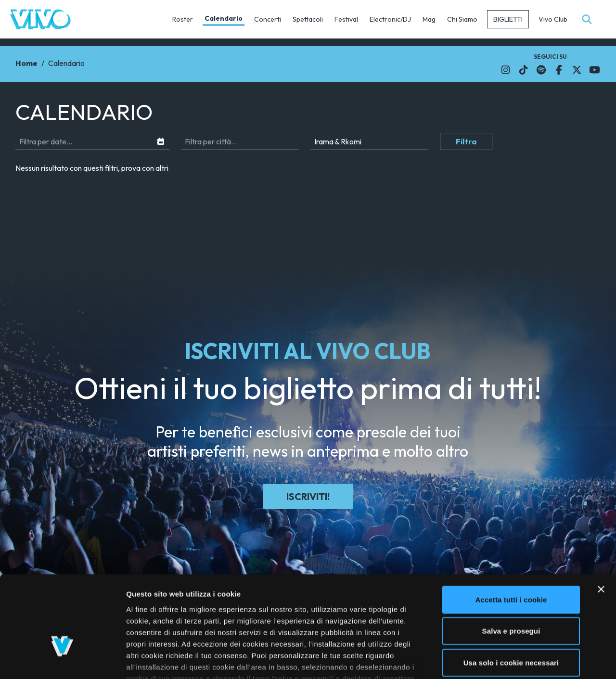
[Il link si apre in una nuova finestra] (506, 70)
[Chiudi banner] (601, 522)
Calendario (224, 18)
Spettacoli (308, 19)
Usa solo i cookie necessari (511, 595)
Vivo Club (553, 19)
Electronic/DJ (390, 19)
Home (26, 63)
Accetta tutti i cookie (511, 532)
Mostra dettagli (511, 660)
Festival (346, 19)
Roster (183, 19)
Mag (429, 19)
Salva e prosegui (511, 563)
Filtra (466, 141)
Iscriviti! (308, 496)
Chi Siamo (462, 19)
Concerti (268, 19)
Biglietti (508, 19)
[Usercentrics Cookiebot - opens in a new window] (62, 660)
